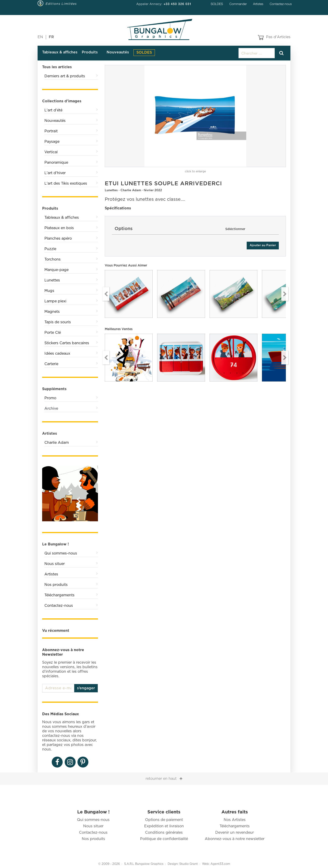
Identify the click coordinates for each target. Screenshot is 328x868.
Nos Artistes (235, 820)
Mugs (49, 291)
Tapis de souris (58, 322)
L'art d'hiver (55, 173)
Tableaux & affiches (60, 52)
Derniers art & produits (65, 76)
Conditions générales (164, 833)
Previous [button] (106, 294)
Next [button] (285, 294)
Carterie (51, 364)
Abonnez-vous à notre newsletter (235, 839)
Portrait (51, 131)
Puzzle (50, 249)
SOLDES (217, 4)
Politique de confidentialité (164, 839)
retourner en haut (161, 779)
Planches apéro (58, 238)
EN (40, 37)
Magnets (52, 312)
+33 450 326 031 (178, 4)
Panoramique (56, 163)
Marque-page (56, 270)
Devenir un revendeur (234, 833)
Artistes (258, 4)
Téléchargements (59, 595)
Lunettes (52, 280)
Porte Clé (53, 333)
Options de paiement (164, 820)
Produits (90, 52)
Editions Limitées (61, 4)
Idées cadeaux (57, 354)
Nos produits (56, 585)
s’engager (86, 688)
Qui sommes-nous (61, 553)
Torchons (53, 259)
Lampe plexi (55, 301)
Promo (50, 398)
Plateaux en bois (59, 228)
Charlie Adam (57, 443)
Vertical (51, 152)
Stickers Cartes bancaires (67, 343)
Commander (238, 4)
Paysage (52, 142)
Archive (51, 409)
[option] (195, 116)
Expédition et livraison (164, 826)
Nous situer (55, 564)
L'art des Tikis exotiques (66, 183)
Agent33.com (220, 864)
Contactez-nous (281, 4)
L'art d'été (53, 110)
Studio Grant (188, 864)
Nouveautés (118, 52)
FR (51, 37)
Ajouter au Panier (263, 245)
